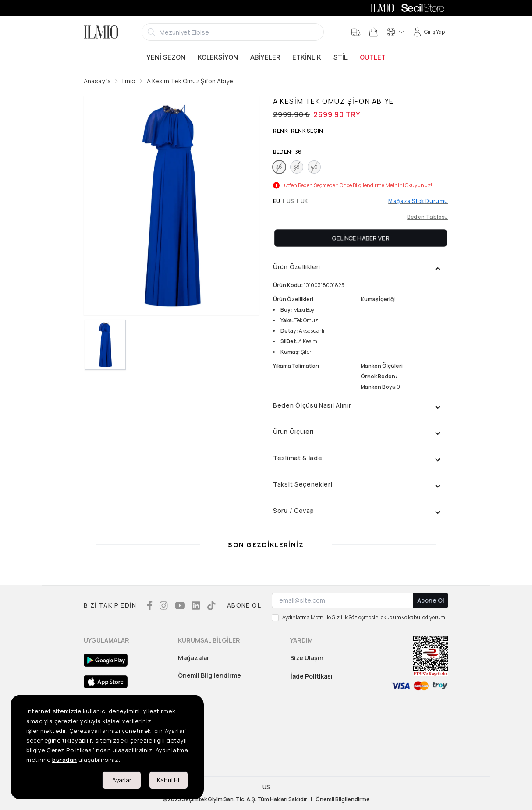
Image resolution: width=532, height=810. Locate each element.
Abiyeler (265, 57)
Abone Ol (431, 600)
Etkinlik (307, 57)
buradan (65, 760)
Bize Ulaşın (307, 658)
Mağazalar (194, 658)
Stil (340, 57)
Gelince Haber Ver (361, 238)
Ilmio (129, 81)
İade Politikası (312, 676)
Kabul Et (168, 780)
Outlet (373, 57)
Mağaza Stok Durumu (418, 201)
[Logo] (101, 32)
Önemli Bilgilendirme (209, 675)
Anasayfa (97, 81)
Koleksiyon (218, 57)
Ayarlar (122, 780)
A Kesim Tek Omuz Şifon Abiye (190, 81)
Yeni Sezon (166, 57)
